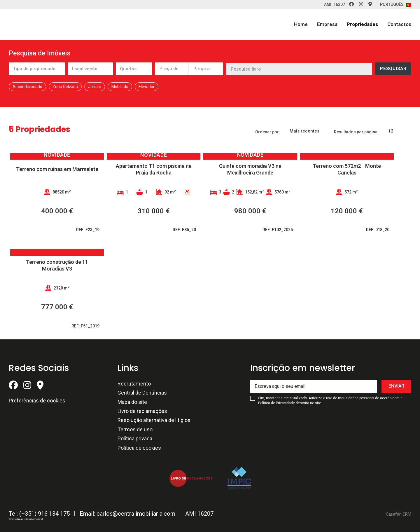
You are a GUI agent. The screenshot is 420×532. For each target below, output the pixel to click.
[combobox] (37, 69)
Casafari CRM (399, 514)
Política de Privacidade (277, 403)
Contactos (399, 24)
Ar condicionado (27, 87)
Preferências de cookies (37, 401)
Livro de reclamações (142, 411)
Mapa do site (132, 402)
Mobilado (120, 87)
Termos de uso (135, 429)
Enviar (396, 386)
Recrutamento (134, 384)
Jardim (95, 87)
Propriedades (362, 24)
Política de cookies (139, 448)
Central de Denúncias (142, 393)
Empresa (327, 24)
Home (301, 24)
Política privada (135, 438)
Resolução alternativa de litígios (154, 420)
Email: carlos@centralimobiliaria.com (127, 514)
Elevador (147, 87)
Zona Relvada (65, 87)
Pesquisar (393, 69)
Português (396, 4)
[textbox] (102, 69)
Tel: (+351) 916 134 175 (39, 514)
